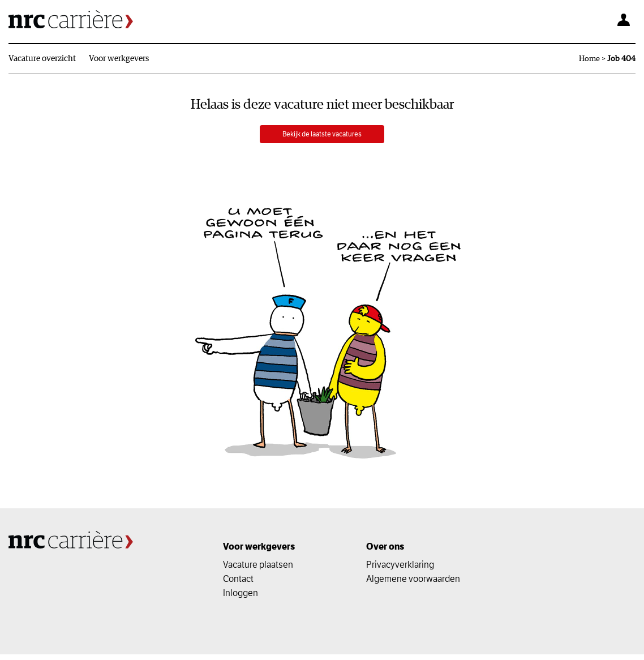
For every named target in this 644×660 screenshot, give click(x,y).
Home (589, 59)
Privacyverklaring (400, 570)
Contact (238, 584)
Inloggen (241, 598)
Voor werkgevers (119, 59)
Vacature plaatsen (258, 570)
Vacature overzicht (42, 59)
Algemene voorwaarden (413, 584)
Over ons (385, 552)
